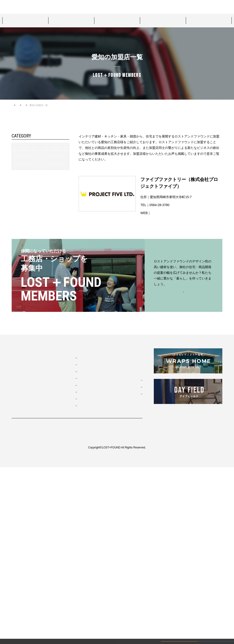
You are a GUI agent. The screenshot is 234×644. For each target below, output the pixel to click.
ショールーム (163, 20)
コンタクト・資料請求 (126, 550)
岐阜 (18, 252)
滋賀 (18, 304)
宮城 (18, 168)
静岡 (18, 273)
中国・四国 (20, 315)
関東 (16, 179)
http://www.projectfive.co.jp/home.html (178, 213)
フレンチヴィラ (80, 548)
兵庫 (18, 294)
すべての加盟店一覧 (77, 105)
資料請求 (177, 7)
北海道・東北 (21, 147)
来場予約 (100, 7)
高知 (18, 335)
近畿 (16, 283)
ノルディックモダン (83, 576)
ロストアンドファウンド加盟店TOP (43, 105)
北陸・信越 (20, 210)
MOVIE (116, 538)
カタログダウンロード (211, 7)
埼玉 (18, 200)
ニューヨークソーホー (85, 562)
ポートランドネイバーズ (86, 555)
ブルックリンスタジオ (85, 535)
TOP (15, 527)
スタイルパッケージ (25, 20)
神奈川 (19, 189)
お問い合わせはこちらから (183, 469)
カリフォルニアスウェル (86, 541)
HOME (15, 105)
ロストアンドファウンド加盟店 (209, 20)
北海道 (19, 158)
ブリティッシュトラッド (86, 569)
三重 (18, 262)
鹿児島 (19, 388)
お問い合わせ (118, 7)
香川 (18, 325)
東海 (16, 231)
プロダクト (71, 20)
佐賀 (18, 367)
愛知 (18, 241)
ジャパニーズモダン (83, 582)
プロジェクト (117, 20)
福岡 (18, 356)
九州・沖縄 (20, 346)
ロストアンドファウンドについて (69, 7)
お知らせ (117, 527)
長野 (18, 220)
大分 (18, 377)
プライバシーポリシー (25, 606)
